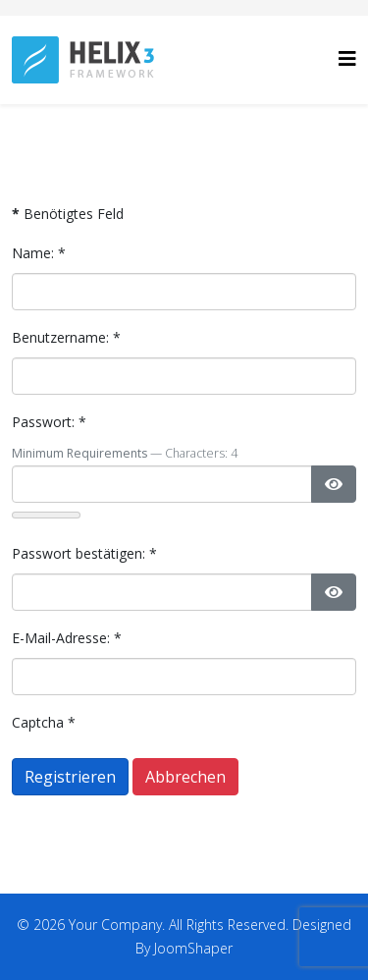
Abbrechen (185, 777)
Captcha (44, 722)
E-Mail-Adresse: (67, 638)
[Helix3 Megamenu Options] (347, 58)
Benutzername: (66, 337)
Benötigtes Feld (68, 214)
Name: (39, 253)
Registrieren (70, 777)
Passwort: (49, 422)
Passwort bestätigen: (84, 553)
